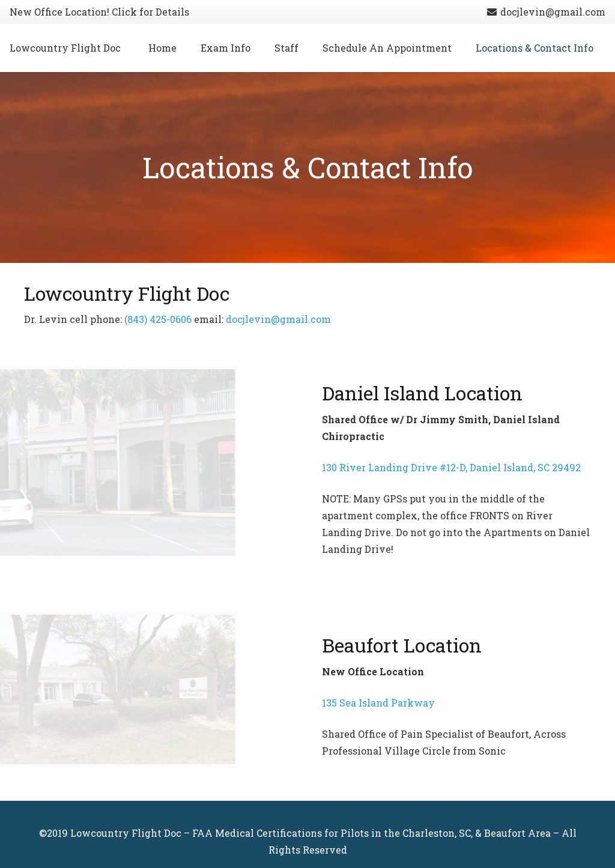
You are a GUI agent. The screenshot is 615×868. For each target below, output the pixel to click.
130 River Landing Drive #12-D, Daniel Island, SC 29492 (451, 467)
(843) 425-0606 (158, 319)
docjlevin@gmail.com (278, 319)
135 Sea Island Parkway (378, 703)
